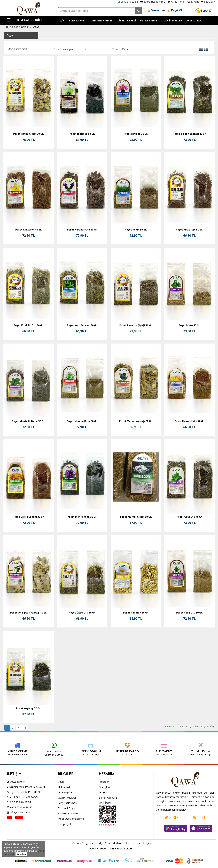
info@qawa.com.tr (20, 835)
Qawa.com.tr (17, 804)
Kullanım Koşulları (68, 836)
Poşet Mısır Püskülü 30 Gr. (29, 517)
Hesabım (104, 804)
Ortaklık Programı (83, 866)
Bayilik (61, 804)
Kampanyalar (65, 846)
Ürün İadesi (105, 825)
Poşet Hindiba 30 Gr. (136, 134)
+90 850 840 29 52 (20, 825)
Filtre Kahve (149, 21)
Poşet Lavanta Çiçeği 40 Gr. (136, 325)
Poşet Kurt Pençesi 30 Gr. (82, 325)
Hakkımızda (65, 809)
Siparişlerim (105, 809)
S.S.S (9, 840)
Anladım (21, 854)
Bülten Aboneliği (108, 820)
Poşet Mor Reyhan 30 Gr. (82, 517)
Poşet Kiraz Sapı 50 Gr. (189, 230)
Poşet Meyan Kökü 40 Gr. (189, 421)
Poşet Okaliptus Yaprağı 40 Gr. (29, 613)
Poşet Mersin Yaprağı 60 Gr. (136, 421)
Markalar (118, 866)
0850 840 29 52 (128, 2)
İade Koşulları (66, 815)
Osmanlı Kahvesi (102, 21)
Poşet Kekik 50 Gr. (136, 230)
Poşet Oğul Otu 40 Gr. (190, 517)
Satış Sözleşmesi (68, 825)
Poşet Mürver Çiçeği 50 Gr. (136, 517)
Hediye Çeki (103, 866)
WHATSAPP (34, 751)
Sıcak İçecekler (172, 21)
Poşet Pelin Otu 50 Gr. (189, 613)
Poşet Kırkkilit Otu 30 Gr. (29, 325)
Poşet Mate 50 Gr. (189, 325)
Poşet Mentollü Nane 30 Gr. (29, 421)
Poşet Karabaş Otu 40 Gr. (82, 230)
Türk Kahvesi (78, 21)
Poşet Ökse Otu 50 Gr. (82, 613)
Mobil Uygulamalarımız (71, 841)
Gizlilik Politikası (67, 820)
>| (25, 728)
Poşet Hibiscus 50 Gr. (82, 134)
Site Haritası (133, 866)
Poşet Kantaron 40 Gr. (29, 230)
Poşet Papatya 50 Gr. (136, 613)
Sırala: (57, 49)
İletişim (103, 815)
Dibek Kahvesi (127, 21)
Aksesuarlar (195, 21)
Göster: (115, 49)
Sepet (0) (203, 11)
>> (186, 832)
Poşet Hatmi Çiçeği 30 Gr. (29, 134)
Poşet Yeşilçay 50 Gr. (29, 708)
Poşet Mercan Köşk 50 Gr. (82, 421)
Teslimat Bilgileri (68, 831)
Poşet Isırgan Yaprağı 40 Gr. (190, 134)
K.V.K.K (19, 840)
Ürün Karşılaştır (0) (18, 49)
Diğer (36, 27)
